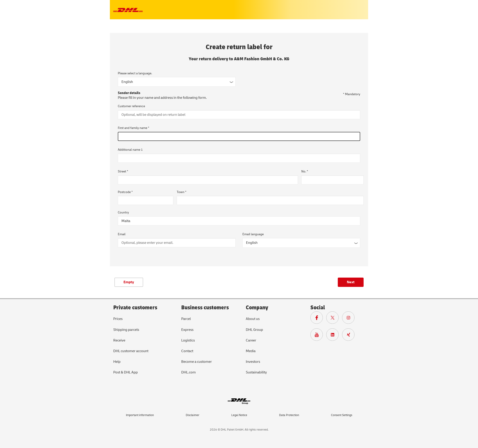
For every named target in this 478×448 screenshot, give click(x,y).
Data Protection (289, 415)
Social (318, 308)
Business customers (205, 308)
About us (253, 319)
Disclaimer (193, 415)
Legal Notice (239, 415)
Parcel (186, 319)
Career (251, 340)
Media (251, 351)
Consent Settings (342, 415)
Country (123, 212)
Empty (129, 282)
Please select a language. (135, 73)
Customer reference (131, 106)
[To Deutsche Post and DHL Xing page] (350, 336)
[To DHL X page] (334, 319)
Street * (123, 171)
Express (187, 330)
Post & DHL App (126, 372)
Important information (140, 415)
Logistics (188, 340)
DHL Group (254, 330)
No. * (305, 171)
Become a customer (197, 362)
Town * (182, 192)
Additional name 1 (130, 150)
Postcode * (125, 192)
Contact (187, 351)
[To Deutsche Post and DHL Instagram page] (350, 319)
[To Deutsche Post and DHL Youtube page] (318, 336)
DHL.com (188, 372)
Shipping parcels (126, 330)
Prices (118, 319)
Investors (253, 362)
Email (122, 234)
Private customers (135, 308)
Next (351, 282)
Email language (253, 234)
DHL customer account (131, 351)
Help (117, 362)
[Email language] (301, 243)
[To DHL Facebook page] (318, 319)
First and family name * (134, 128)
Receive (119, 340)
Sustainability (256, 372)
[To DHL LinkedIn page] (334, 336)
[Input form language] (177, 82)
